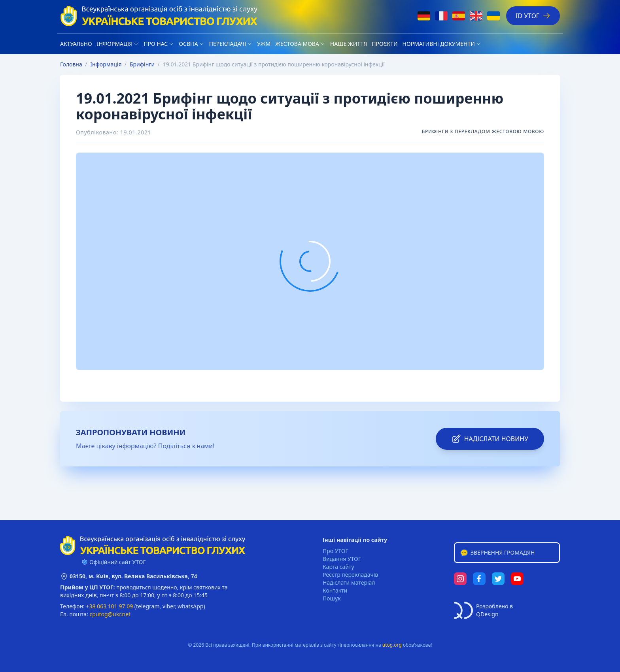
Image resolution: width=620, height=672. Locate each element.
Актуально (76, 44)
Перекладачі (228, 44)
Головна (71, 64)
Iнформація (115, 44)
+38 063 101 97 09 (110, 606)
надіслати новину (490, 439)
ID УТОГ (533, 16)
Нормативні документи (439, 44)
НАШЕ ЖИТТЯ (349, 44)
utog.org (392, 645)
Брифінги (142, 64)
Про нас (156, 44)
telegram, (148, 606)
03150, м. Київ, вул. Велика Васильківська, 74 (133, 576)
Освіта (188, 44)
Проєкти (385, 44)
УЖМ (264, 44)
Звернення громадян (497, 553)
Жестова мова (297, 44)
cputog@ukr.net (110, 614)
